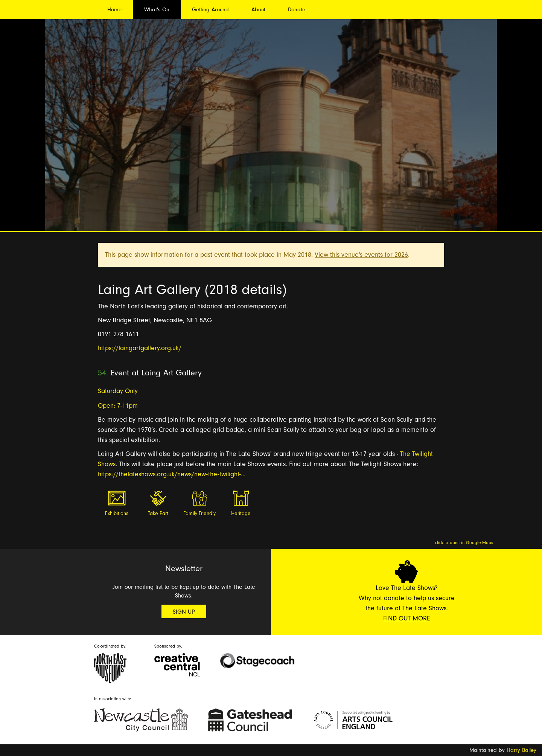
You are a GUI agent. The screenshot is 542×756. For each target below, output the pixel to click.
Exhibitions (117, 514)
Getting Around (210, 10)
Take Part (158, 514)
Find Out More (407, 618)
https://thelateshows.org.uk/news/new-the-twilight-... (172, 474)
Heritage (241, 514)
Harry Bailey (521, 750)
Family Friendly (199, 514)
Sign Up (184, 612)
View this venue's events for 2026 (361, 255)
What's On (157, 10)
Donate (297, 10)
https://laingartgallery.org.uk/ (140, 348)
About (258, 10)
